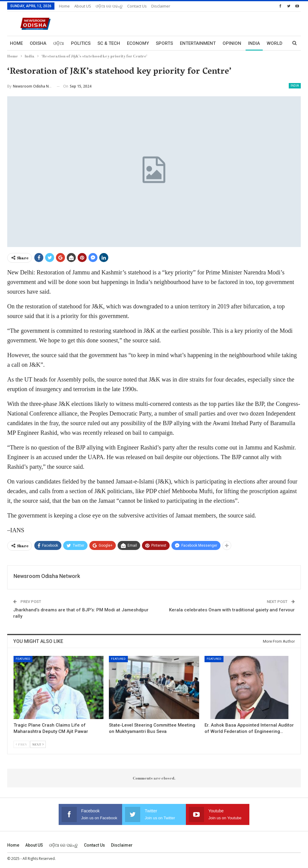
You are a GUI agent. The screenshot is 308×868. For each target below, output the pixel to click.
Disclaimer (161, 6)
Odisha (38, 43)
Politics (81, 43)
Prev (22, 744)
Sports (164, 43)
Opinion (232, 43)
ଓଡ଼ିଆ (59, 43)
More (254, 43)
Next (38, 744)
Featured (23, 659)
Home (64, 6)
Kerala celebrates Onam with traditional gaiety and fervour (232, 610)
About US (83, 6)
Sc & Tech (109, 43)
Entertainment (198, 43)
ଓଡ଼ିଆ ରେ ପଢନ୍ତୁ (109, 6)
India (295, 86)
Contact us (137, 6)
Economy (138, 43)
